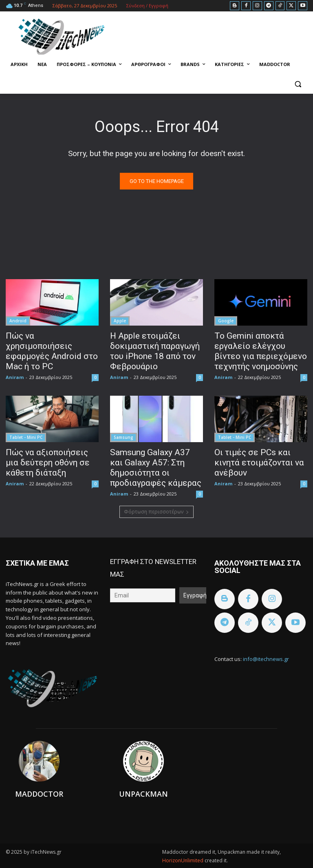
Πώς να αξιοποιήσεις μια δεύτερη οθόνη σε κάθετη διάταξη (48, 463)
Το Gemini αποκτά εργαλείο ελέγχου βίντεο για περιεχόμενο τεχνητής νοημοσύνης (261, 351)
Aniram (15, 377)
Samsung (123, 437)
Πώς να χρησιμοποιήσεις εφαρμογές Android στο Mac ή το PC (52, 351)
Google (226, 321)
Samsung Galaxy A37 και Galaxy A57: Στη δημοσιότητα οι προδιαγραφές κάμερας (156, 468)
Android (18, 321)
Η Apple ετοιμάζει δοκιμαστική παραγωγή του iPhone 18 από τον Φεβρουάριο (155, 351)
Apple (120, 321)
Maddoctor (39, 794)
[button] (298, 84)
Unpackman (143, 794)
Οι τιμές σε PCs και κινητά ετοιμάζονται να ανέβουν (259, 463)
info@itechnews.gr (266, 659)
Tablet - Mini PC (26, 437)
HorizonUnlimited (183, 860)
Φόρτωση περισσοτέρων (156, 512)
